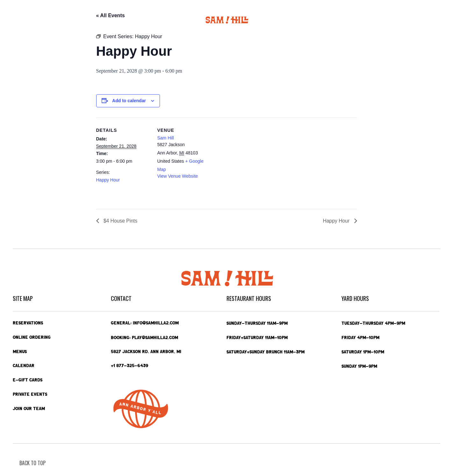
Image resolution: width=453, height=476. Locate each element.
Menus (90, 20)
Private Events (323, 20)
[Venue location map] (252, 162)
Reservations (28, 323)
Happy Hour (108, 180)
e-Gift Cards (366, 20)
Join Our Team (29, 409)
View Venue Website (178, 176)
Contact (404, 20)
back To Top (32, 463)
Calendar (118, 20)
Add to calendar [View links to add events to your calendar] (129, 101)
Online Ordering (53, 20)
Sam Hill (166, 138)
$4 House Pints (120, 221)
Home (20, 20)
